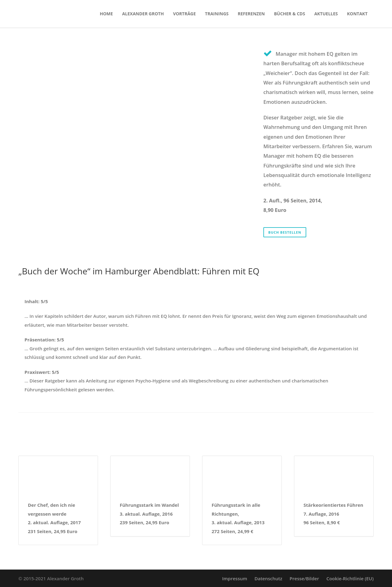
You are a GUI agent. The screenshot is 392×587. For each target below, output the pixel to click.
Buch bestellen (285, 232)
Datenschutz (268, 578)
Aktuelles (326, 14)
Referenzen (251, 14)
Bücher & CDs (290, 14)
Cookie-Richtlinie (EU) (350, 578)
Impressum (235, 578)
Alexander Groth (143, 14)
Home (106, 14)
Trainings (217, 14)
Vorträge (184, 14)
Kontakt (357, 14)
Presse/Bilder (304, 578)
